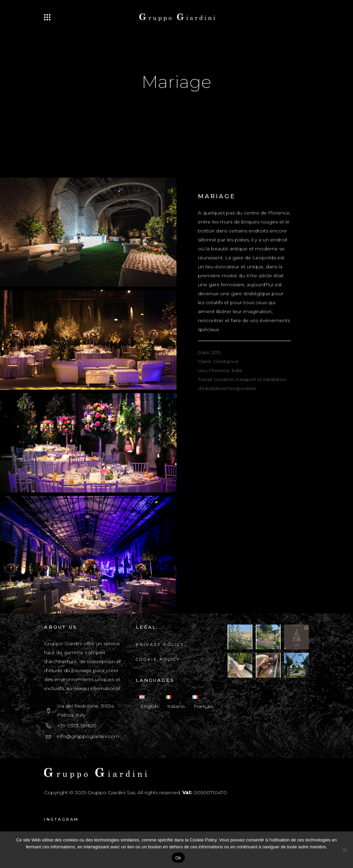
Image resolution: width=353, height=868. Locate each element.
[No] (344, 850)
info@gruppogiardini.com (88, 736)
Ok (178, 858)
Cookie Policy (158, 659)
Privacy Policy (160, 645)
